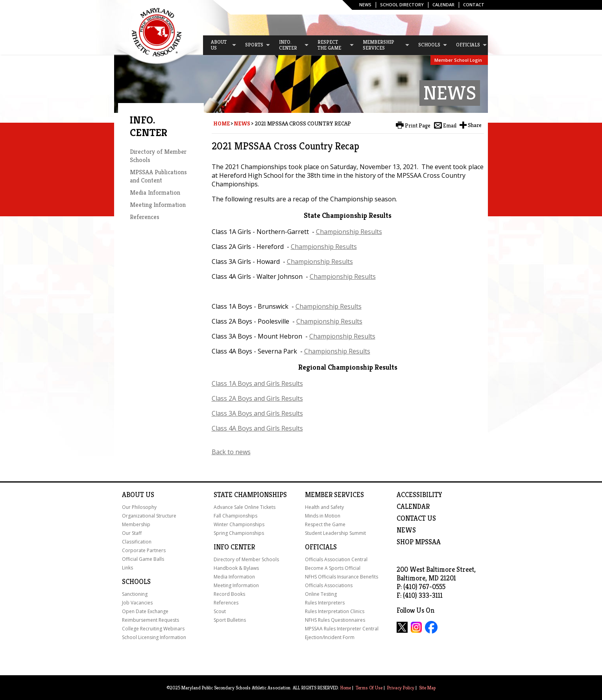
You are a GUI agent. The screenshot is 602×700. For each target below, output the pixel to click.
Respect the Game (325, 524)
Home (222, 123)
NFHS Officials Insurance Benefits (342, 577)
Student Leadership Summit (335, 533)
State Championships (250, 495)
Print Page (418, 125)
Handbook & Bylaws (236, 568)
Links (127, 568)
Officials (321, 547)
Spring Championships (239, 533)
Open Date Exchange (145, 611)
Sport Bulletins (230, 620)
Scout (220, 611)
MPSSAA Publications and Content (158, 176)
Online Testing (321, 594)
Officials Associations (329, 585)
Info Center (234, 547)
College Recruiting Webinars (153, 629)
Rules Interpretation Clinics (335, 611)
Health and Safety (324, 507)
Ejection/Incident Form (330, 637)
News (365, 5)
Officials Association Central (336, 559)
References (145, 217)
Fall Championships (235, 516)
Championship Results (349, 232)
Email (450, 125)
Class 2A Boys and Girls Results (257, 398)
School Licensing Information (154, 637)
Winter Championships (239, 524)
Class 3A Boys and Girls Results (257, 413)
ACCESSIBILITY (419, 495)
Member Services (334, 495)
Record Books (229, 594)
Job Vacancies (137, 603)
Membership (136, 524)
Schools (136, 582)
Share (475, 125)
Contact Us (416, 518)
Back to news (231, 452)
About (133, 495)
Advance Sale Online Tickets (245, 507)
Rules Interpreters (325, 603)
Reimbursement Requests (150, 620)
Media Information (155, 192)
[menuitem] (220, 45)
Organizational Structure (149, 516)
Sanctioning (135, 594)
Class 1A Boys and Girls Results (257, 383)
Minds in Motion (323, 516)
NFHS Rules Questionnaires (335, 620)
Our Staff (132, 533)
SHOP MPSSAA (419, 542)
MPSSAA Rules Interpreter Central (342, 629)
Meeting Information (158, 205)
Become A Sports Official (333, 568)
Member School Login (458, 60)
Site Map (427, 688)
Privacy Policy (401, 688)
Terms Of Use (369, 688)
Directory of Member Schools (246, 559)
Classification (137, 542)
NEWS (406, 530)
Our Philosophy (139, 507)
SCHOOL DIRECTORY (402, 5)
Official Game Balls (143, 559)
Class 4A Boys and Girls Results (257, 428)
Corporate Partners (144, 550)
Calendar (443, 5)
